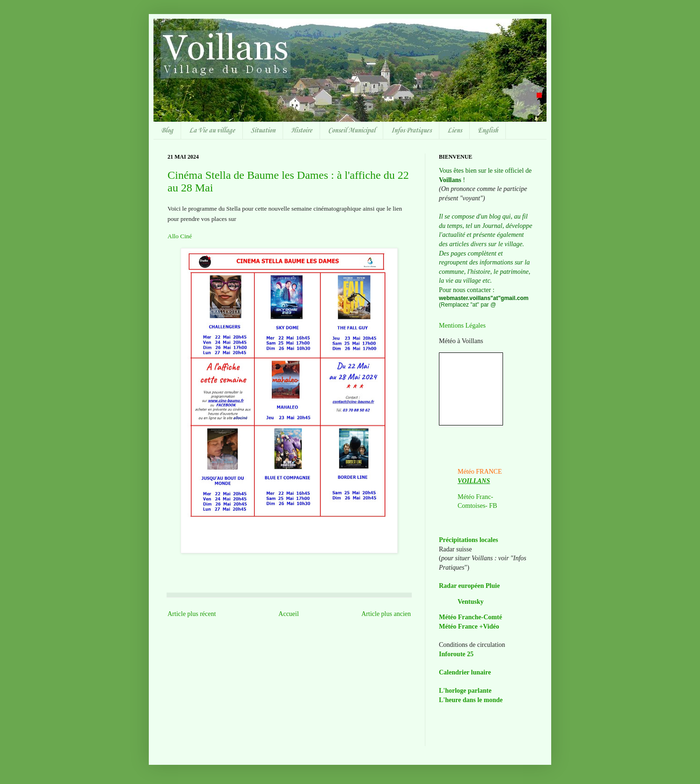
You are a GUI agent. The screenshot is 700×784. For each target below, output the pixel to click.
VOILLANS (474, 481)
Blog (167, 131)
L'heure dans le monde (471, 700)
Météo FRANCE (480, 472)
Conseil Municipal (352, 131)
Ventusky (471, 602)
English (488, 131)
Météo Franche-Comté (470, 617)
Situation (263, 131)
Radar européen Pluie (469, 586)
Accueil (289, 614)
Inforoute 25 (456, 654)
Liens (455, 131)
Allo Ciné (180, 236)
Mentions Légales (462, 326)
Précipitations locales (468, 540)
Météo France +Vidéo (469, 626)
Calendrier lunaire (465, 672)
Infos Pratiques (411, 131)
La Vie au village (212, 131)
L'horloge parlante (465, 691)
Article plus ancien (386, 614)
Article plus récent (192, 614)
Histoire (302, 131)
